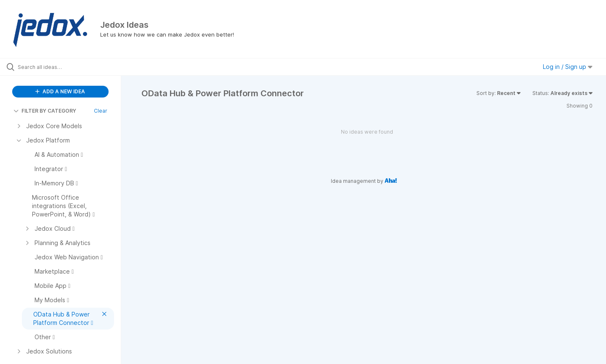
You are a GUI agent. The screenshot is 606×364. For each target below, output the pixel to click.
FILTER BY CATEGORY (45, 111)
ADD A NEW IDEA (60, 91)
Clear (101, 111)
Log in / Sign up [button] (568, 67)
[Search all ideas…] (71, 67)
